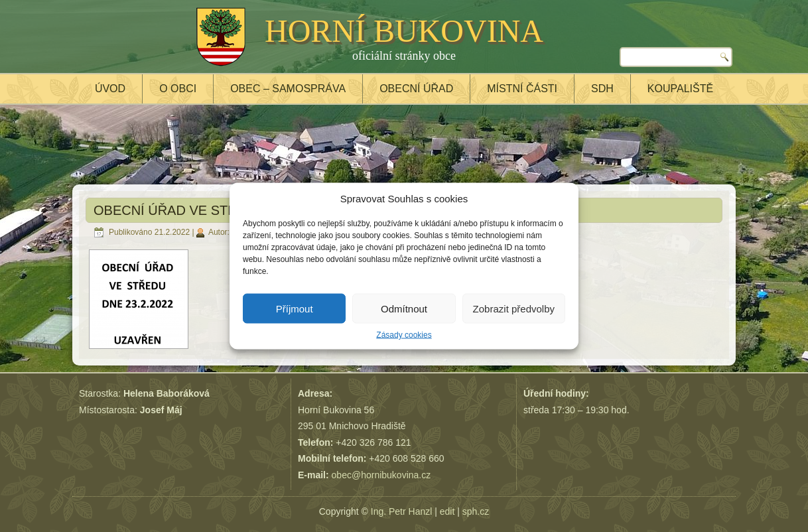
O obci (178, 89)
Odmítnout (404, 308)
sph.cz (476, 511)
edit (447, 511)
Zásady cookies (404, 335)
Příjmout (295, 308)
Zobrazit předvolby (514, 308)
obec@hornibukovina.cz (381, 475)
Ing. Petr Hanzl (402, 511)
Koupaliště (680, 89)
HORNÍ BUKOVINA (404, 31)
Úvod (110, 89)
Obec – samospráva (288, 89)
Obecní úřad (416, 89)
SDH (602, 89)
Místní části (522, 89)
